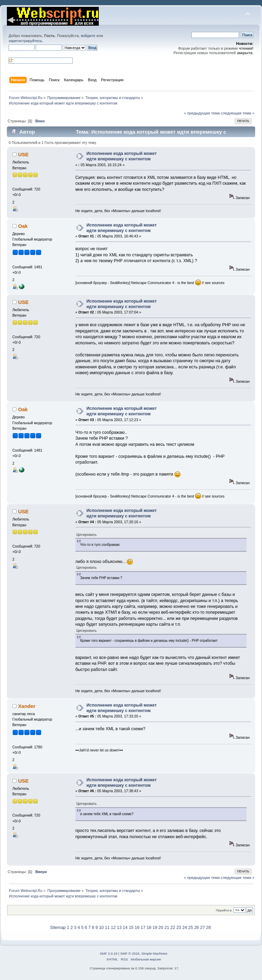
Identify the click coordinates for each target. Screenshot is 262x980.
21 (167, 928)
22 (173, 928)
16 (137, 928)
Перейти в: (224, 910)
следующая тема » (238, 113)
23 (179, 928)
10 (102, 928)
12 (113, 928)
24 (184, 928)
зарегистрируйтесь (25, 41)
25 (191, 928)
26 (196, 928)
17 (143, 928)
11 (107, 928)
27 (203, 928)
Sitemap (58, 928)
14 (125, 928)
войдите (88, 36)
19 (155, 928)
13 (119, 928)
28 (209, 928)
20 (161, 928)
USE (23, 154)
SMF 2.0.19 (109, 953)
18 (149, 928)
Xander (27, 706)
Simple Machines (154, 953)
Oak (23, 226)
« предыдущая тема (202, 113)
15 (131, 928)
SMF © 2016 (130, 953)
